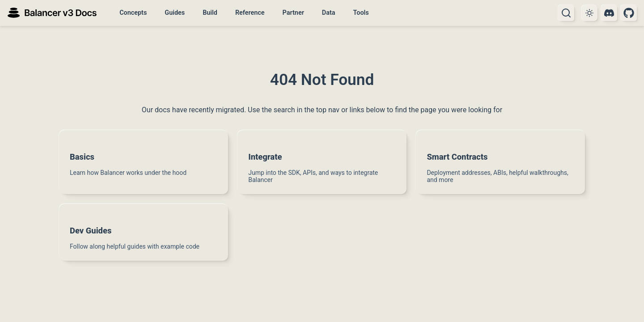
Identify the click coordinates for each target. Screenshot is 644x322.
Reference (250, 13)
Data (329, 13)
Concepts (133, 13)
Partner (293, 13)
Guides (175, 13)
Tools (361, 13)
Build (210, 13)
